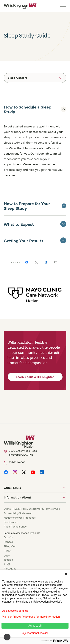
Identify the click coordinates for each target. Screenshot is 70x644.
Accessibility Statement (18, 513)
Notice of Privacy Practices (20, 517)
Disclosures (11, 522)
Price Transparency (15, 526)
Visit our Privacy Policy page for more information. (31, 617)
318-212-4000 (17, 462)
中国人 (8, 551)
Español (8, 537)
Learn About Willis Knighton (35, 377)
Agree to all (35, 626)
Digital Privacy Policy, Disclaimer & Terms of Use (32, 509)
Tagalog (8, 559)
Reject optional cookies (35, 633)
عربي (7, 555)
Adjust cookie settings (15, 611)
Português (10, 568)
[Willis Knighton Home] (20, 6)
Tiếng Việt (10, 546)
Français (9, 542)
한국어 (8, 564)
